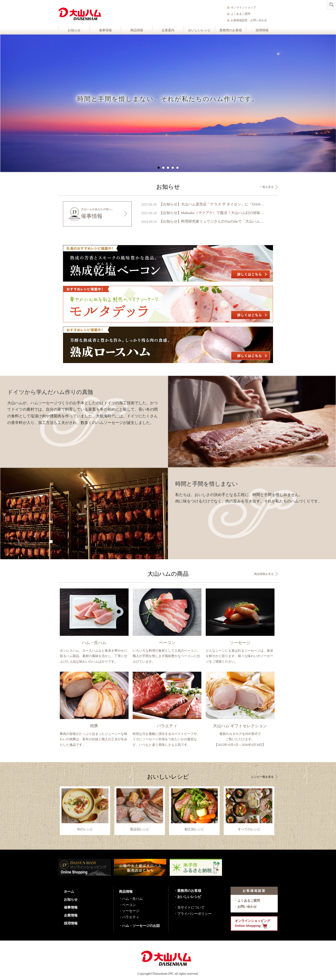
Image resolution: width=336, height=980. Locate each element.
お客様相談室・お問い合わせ (249, 20)
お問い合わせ (247, 907)
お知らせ (74, 30)
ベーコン (129, 905)
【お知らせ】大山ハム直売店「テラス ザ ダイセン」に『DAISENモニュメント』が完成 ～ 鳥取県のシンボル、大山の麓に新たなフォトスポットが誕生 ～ (212, 204)
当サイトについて (191, 907)
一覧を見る (267, 187)
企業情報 (71, 915)
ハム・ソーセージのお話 (141, 926)
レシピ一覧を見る (262, 777)
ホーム (69, 892)
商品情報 (137, 30)
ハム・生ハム (132, 899)
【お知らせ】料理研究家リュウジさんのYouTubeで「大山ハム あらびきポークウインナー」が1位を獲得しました (212, 221)
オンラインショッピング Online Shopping (253, 924)
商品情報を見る (264, 574)
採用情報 (262, 30)
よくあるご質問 (241, 14)
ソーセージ (131, 911)
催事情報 (105, 30)
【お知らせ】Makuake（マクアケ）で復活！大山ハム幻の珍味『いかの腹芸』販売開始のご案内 (212, 213)
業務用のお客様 (231, 30)
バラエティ (131, 917)
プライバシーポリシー (194, 914)
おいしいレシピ (199, 30)
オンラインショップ (243, 7)
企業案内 (168, 30)
